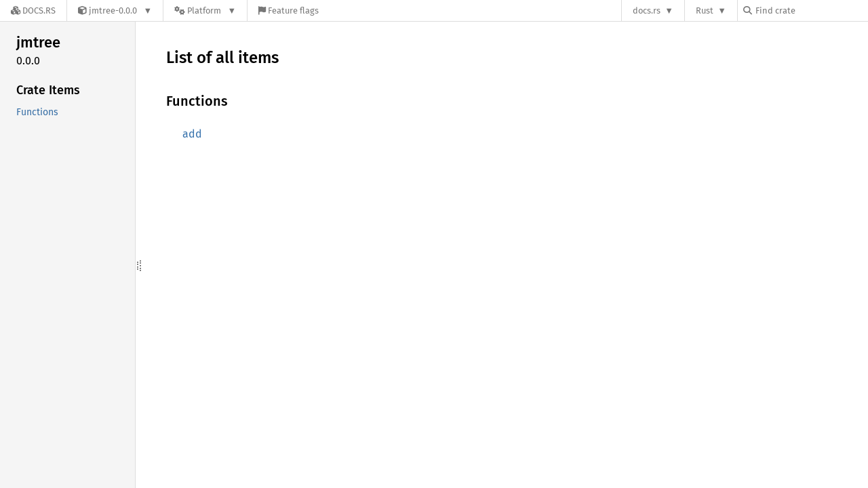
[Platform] (205, 11)
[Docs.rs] (33, 11)
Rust (705, 11)
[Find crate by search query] (811, 11)
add (192, 134)
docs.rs (647, 11)
